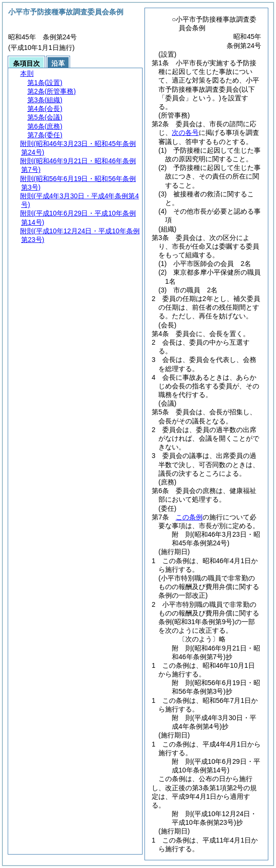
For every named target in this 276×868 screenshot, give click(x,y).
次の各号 (185, 133)
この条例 (189, 517)
